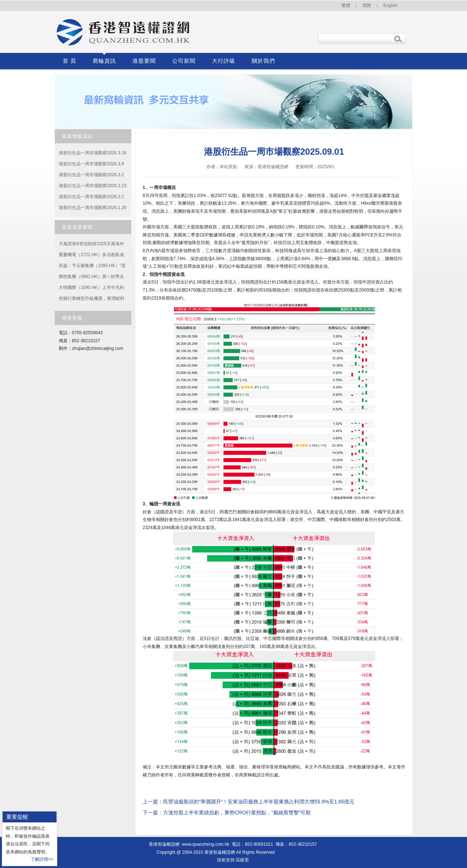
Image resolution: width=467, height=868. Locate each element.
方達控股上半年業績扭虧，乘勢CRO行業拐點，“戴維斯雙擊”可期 (237, 813)
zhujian (79, 348)
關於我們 (263, 61)
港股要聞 (144, 61)
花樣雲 (242, 860)
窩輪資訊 (104, 61)
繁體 (346, 5)
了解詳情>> (42, 859)
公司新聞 (184, 61)
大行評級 (224, 61)
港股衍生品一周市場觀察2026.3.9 (91, 164)
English (391, 5)
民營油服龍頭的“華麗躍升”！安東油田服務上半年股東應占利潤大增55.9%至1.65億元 (259, 802)
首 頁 (70, 61)
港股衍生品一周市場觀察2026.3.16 (92, 153)
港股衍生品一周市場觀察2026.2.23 (92, 186)
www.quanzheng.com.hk (206, 844)
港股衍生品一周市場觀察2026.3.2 (91, 175)
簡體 (367, 5)
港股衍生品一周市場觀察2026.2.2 (91, 197)
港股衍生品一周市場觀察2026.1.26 (92, 208)
